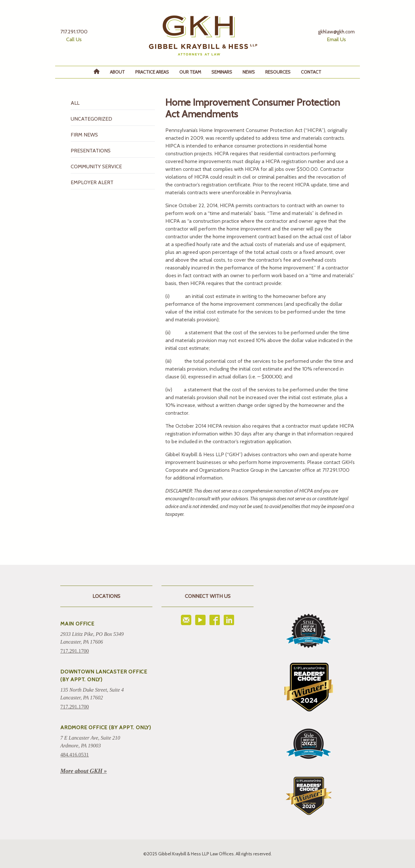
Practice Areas (152, 72)
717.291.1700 (75, 651)
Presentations (91, 151)
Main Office (77, 624)
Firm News (84, 135)
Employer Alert (92, 182)
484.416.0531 (75, 755)
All (75, 103)
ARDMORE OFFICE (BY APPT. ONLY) (106, 727)
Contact (311, 72)
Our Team (190, 72)
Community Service (96, 166)
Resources (278, 72)
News (249, 72)
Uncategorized (91, 119)
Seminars (222, 72)
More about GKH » (84, 771)
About (117, 72)
